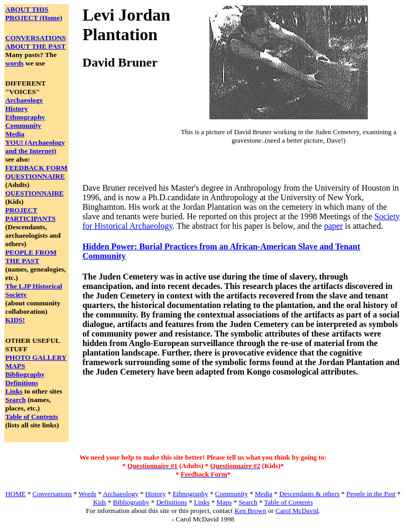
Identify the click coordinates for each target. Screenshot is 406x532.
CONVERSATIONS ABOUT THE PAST (36, 42)
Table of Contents (32, 417)
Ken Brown (250, 511)
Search (16, 400)
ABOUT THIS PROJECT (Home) (34, 13)
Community (23, 125)
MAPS (15, 366)
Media (15, 134)
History (17, 109)
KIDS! (15, 320)
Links (14, 391)
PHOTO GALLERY (36, 357)
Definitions (22, 383)
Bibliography (25, 374)
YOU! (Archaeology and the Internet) (35, 147)
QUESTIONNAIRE (35, 176)
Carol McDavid (297, 511)
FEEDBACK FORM (36, 168)
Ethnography (25, 117)
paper (334, 226)
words (15, 63)
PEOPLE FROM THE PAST (31, 256)
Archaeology (24, 100)
